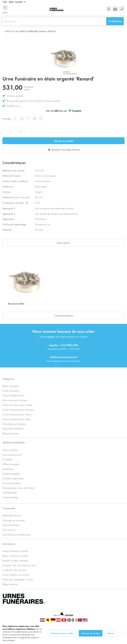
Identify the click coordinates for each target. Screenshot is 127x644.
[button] (14, 2)
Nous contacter (10, 450)
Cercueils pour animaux (14, 424)
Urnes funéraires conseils (15, 551)
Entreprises (8, 469)
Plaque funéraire (11, 433)
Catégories (8, 379)
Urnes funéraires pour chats (16, 419)
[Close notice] (123, 633)
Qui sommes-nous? (12, 455)
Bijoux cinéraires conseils (15, 556)
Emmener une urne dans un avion (19, 565)
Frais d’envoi (9, 530)
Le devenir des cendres (14, 570)
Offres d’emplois (11, 464)
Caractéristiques (63, 315)
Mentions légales (11, 473)
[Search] (115, 21)
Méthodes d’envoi (12, 515)
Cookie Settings (10, 497)
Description (63, 243)
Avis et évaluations (12, 483)
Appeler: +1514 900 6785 (64, 345)
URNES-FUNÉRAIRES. (14, 442)
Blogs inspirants (10, 584)
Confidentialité (10, 492)
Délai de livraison (11, 525)
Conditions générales (13, 478)
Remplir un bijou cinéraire (15, 560)
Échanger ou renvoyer (14, 520)
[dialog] (63, 633)
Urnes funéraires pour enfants (17, 405)
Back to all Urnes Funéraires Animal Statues (31, 31)
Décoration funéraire (13, 428)
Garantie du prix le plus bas (16, 534)
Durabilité (7, 459)
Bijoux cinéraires (11, 386)
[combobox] (54, 21)
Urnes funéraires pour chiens (17, 414)
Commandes (9, 508)
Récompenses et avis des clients (18, 488)
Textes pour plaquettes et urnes (18, 579)
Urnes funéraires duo (13, 395)
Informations (9, 544)
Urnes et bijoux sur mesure (16, 575)
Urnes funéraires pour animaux (18, 409)
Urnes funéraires (11, 391)
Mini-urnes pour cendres (15, 400)
